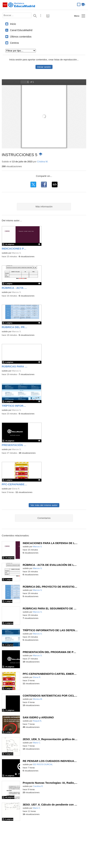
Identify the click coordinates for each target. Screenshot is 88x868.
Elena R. (16, 489)
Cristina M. (43, 162)
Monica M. (38, 699)
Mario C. (37, 743)
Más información (44, 207)
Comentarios (44, 518)
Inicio (13, 24)
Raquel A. (37, 721)
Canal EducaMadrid (21, 30)
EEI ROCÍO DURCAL (43, 764)
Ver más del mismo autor (44, 505)
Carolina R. (38, 786)
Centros (15, 43)
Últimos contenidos (21, 37)
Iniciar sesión (44, 67)
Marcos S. (17, 253)
